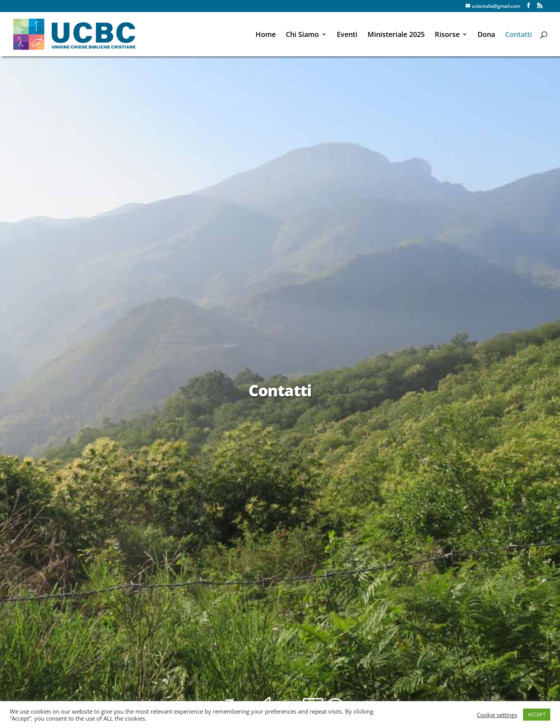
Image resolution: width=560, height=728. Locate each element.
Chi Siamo (302, 35)
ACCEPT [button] (537, 714)
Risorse (447, 35)
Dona (486, 35)
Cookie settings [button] (497, 715)
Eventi (347, 35)
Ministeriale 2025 (396, 35)
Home (266, 35)
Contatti (519, 35)
